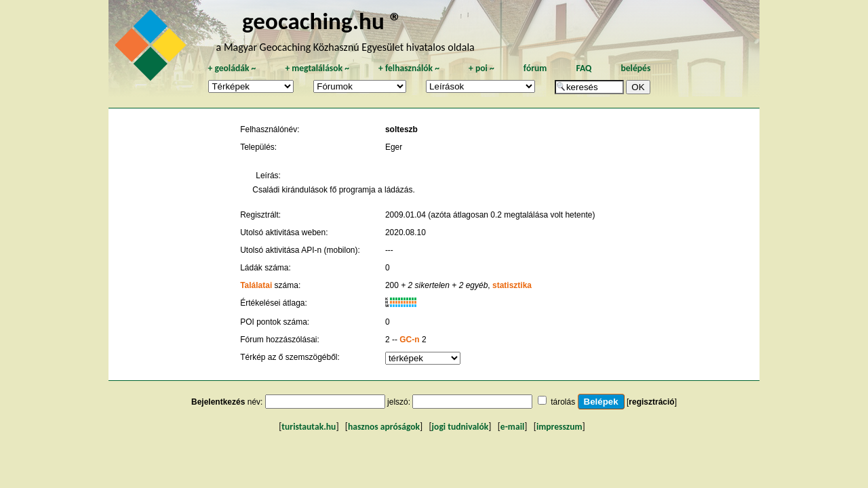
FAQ (584, 68)
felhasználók (409, 68)
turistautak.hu (309, 427)
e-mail (512, 427)
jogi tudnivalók (460, 427)
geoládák (232, 68)
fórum (535, 68)
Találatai (256, 285)
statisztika (512, 285)
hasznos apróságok (384, 427)
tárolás (563, 402)
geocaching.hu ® (322, 21)
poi (481, 68)
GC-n (409, 340)
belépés (635, 68)
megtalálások (317, 68)
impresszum (559, 427)
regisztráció (651, 402)
